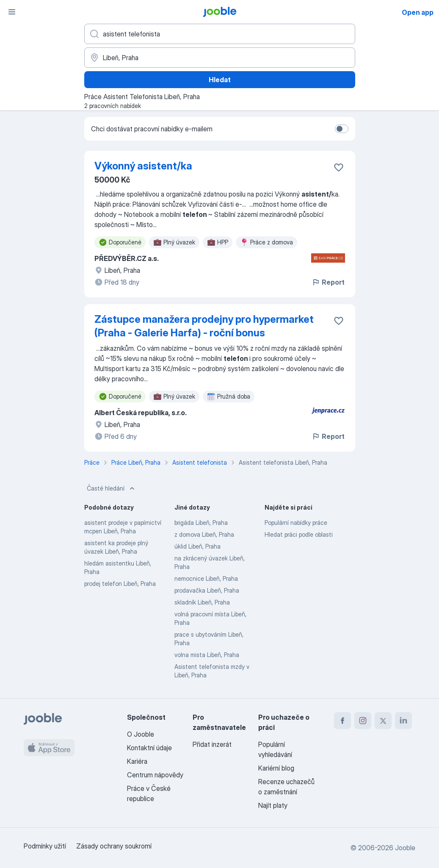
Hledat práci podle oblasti (299, 534)
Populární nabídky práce (296, 523)
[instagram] (363, 721)
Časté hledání (112, 488)
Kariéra (137, 761)
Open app (418, 12)
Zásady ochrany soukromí (114, 846)
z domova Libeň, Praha (204, 534)
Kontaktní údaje (149, 748)
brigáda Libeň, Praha (201, 523)
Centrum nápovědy (155, 775)
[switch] (342, 129)
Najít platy (273, 805)
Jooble (405, 848)
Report (328, 282)
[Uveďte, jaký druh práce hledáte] (220, 34)
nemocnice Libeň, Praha (206, 578)
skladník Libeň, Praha (202, 602)
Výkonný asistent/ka (143, 166)
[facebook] (342, 721)
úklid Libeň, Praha (197, 546)
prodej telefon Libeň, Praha (120, 584)
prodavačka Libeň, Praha (207, 590)
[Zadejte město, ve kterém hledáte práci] (220, 58)
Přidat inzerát (212, 744)
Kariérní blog (276, 768)
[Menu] (12, 12)
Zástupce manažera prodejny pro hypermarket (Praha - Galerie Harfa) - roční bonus (204, 326)
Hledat (220, 80)
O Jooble (141, 734)
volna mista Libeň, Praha (207, 655)
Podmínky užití (45, 846)
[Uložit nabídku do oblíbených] (339, 167)
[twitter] (383, 721)
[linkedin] (403, 721)
